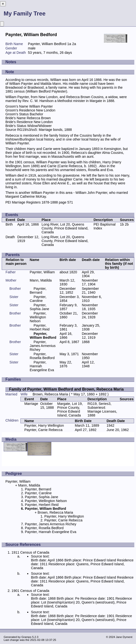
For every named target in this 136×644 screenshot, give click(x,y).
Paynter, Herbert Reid (40, 327)
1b (122, 224)
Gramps (26, 637)
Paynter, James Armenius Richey (43, 346)
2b (127, 224)
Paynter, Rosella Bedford (42, 356)
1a (69, 44)
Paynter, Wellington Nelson (38, 317)
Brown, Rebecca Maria (50, 394)
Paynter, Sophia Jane (39, 307)
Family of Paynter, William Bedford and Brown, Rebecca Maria (66, 389)
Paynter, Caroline (38, 299)
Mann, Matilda (41, 280)
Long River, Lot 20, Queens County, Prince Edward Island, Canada (65, 228)
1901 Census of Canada (30, 591)
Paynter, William (42, 272)
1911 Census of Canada (30, 552)
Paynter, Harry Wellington (44, 425)
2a (74, 44)
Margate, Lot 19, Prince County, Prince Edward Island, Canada (70, 409)
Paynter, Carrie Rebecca (43, 430)
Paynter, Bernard (38, 291)
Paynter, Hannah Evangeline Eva (42, 366)
